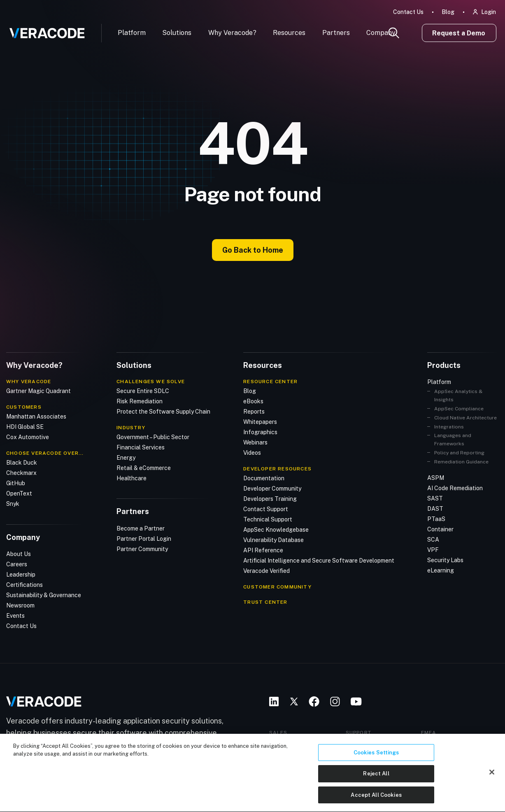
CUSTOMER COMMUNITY (277, 587)
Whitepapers (260, 422)
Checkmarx (21, 473)
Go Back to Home (253, 250)
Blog (448, 12)
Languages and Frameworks (453, 440)
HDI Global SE (25, 427)
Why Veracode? (232, 33)
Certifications (24, 585)
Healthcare (131, 478)
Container (440, 529)
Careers (17, 564)
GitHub (16, 483)
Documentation (264, 478)
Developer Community (272, 489)
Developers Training (270, 499)
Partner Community (142, 549)
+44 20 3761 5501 (452, 742)
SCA (433, 540)
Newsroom (20, 605)
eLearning (441, 570)
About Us (19, 554)
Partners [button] (336, 33)
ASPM (436, 478)
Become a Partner (141, 528)
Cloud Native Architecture (465, 418)
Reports (254, 412)
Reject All (376, 788)
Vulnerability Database (273, 540)
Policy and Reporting (459, 453)
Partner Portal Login (144, 539)
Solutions (177, 33)
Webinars (255, 442)
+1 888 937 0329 (299, 742)
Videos (252, 453)
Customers (24, 407)
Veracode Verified (266, 571)
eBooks (253, 401)
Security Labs (445, 560)
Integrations (449, 427)
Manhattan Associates (36, 416)
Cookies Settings (376, 767)
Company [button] (381, 33)
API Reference (263, 550)
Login (489, 12)
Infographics (260, 432)
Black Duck (22, 463)
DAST (435, 509)
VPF (433, 550)
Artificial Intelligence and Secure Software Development (319, 561)
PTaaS (436, 519)
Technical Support (268, 519)
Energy (126, 458)
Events (15, 616)
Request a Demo (459, 33)
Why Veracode (29, 382)
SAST (435, 498)
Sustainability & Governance (44, 595)
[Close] (492, 786)
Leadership (21, 575)
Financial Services (141, 447)
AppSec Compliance (459, 409)
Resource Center (270, 382)
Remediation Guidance (461, 462)
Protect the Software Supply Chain (163, 412)
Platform (132, 33)
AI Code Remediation (455, 488)
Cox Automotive (28, 437)
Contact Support (266, 509)
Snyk (13, 504)
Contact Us (408, 12)
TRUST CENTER (265, 602)
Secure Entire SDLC (143, 391)
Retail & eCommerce (144, 468)
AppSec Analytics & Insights (458, 396)
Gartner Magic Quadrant (38, 391)
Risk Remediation (140, 401)
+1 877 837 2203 (375, 742)
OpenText (19, 493)
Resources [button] (289, 33)
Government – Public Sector (153, 437)
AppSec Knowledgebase (276, 530)
